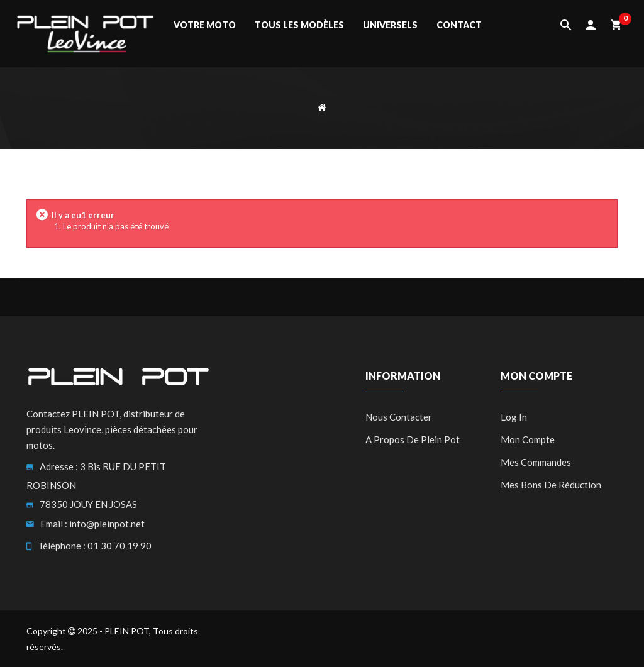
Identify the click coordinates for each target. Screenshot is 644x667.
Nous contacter (399, 417)
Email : (54, 524)
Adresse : (59, 466)
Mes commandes (536, 462)
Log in (514, 417)
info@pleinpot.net (107, 524)
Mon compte (528, 439)
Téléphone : (62, 546)
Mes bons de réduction (551, 485)
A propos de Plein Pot (413, 439)
